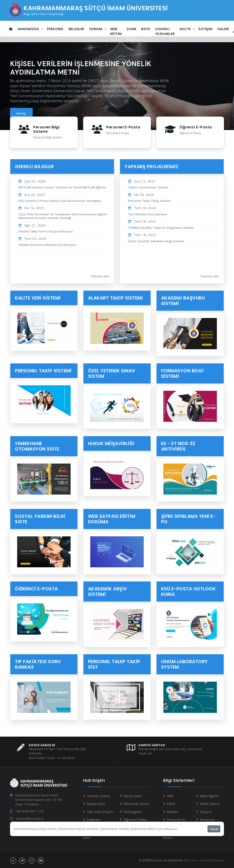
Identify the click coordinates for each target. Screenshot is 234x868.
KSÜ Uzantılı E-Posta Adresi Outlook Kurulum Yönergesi (60, 201)
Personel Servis (136, 803)
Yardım (96, 29)
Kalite (186, 29)
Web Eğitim (116, 31)
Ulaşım (206, 811)
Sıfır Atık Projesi (100, 811)
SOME (132, 29)
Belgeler (77, 29)
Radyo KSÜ (96, 803)
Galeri (224, 29)
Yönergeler (133, 811)
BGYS (146, 29)
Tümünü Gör (100, 276)
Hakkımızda (29, 29)
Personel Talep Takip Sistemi (149, 201)
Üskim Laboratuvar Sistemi (148, 187)
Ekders (173, 811)
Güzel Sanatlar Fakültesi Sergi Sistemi (156, 241)
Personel (56, 29)
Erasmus (207, 819)
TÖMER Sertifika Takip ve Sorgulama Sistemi (161, 227)
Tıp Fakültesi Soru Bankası (148, 214)
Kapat (214, 829)
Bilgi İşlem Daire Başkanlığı (204, 860)
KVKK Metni (210, 803)
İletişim (206, 29)
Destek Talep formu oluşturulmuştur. (46, 231)
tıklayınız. (170, 829)
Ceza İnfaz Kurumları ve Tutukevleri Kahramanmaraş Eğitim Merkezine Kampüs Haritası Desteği (63, 216)
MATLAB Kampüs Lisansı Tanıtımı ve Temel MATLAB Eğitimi (62, 187)
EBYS (171, 803)
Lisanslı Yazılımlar (165, 31)
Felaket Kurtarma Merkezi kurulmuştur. (48, 245)
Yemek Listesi (98, 796)
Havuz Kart (133, 796)
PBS (170, 796)
